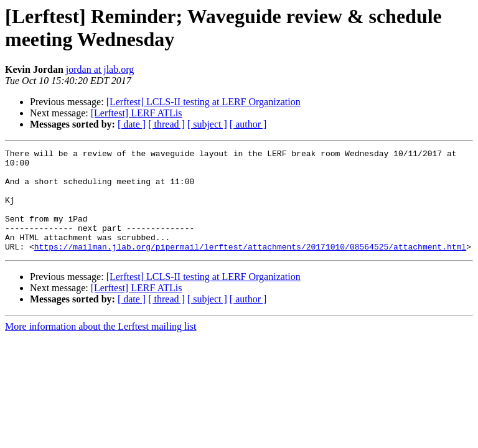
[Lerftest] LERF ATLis (137, 113)
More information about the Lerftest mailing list (101, 347)
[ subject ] (207, 124)
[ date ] (132, 124)
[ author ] (248, 124)
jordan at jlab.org (100, 69)
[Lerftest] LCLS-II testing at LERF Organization (204, 102)
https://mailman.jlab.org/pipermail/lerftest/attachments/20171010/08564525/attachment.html (250, 267)
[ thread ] (166, 124)
